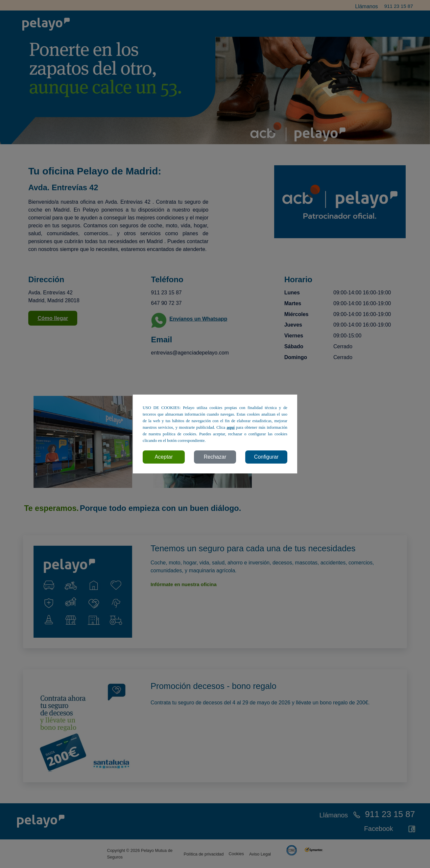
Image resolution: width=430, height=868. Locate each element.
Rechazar (215, 457)
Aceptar (164, 457)
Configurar (266, 457)
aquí (230, 427)
